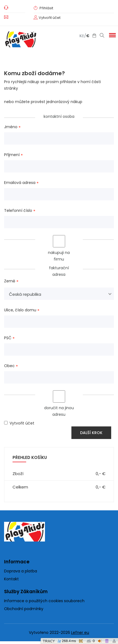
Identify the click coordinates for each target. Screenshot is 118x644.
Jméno (11, 127)
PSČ (8, 338)
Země (10, 281)
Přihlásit (43, 8)
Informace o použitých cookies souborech (44, 601)
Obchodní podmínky (24, 609)
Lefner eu (80, 633)
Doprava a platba (21, 571)
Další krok (91, 433)
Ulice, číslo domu (20, 310)
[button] (111, 35)
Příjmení (12, 155)
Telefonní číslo (18, 211)
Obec (9, 366)
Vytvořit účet (50, 18)
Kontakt (11, 579)
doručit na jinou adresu (59, 404)
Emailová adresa (20, 183)
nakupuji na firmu (59, 248)
